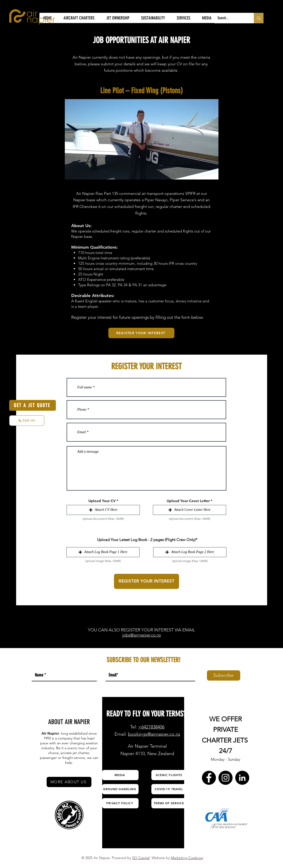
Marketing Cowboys (187, 858)
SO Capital (141, 858)
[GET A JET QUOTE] (33, 405)
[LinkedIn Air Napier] (242, 778)
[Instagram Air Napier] (226, 778)
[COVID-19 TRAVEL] (170, 789)
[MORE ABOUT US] (69, 782)
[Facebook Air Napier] (209, 778)
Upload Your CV (102, 501)
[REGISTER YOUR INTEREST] (141, 333)
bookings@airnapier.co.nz (154, 734)
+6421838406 (151, 727)
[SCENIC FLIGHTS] (170, 775)
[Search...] (230, 18)
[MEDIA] (120, 775)
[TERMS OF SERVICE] (170, 803)
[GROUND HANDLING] (120, 789)
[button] (103, 510)
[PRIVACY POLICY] (120, 803)
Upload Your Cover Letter (188, 501)
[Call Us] (27, 421)
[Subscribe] (224, 675)
